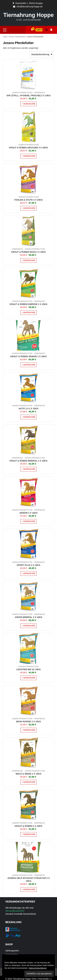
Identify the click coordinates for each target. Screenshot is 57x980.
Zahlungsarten (12, 951)
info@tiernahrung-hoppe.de (30, 7)
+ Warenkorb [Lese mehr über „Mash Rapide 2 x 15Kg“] (28, 730)
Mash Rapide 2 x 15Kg (28, 722)
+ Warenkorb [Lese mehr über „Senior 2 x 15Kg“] (28, 521)
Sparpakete (40, 93)
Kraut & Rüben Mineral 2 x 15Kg (28, 461)
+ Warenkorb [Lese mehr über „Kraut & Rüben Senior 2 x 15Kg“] (28, 365)
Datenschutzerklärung (38, 968)
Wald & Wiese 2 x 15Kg (29, 774)
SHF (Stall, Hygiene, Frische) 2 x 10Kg (28, 96)
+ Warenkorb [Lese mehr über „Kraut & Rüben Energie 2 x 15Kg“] (28, 313)
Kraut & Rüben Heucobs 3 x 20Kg (29, 148)
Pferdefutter (20, 37)
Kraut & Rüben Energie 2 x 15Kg (28, 304)
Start (5, 37)
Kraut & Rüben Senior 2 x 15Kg (29, 356)
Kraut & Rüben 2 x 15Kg (28, 826)
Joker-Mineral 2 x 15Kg (29, 617)
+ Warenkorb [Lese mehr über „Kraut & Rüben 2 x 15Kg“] (28, 834)
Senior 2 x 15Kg (28, 513)
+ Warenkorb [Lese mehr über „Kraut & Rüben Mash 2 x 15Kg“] (28, 260)
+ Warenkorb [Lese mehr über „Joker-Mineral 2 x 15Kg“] (28, 626)
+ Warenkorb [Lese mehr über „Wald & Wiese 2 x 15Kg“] (28, 782)
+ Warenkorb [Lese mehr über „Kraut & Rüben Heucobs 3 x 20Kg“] (28, 156)
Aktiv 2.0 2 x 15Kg (28, 409)
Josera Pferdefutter (22, 93)
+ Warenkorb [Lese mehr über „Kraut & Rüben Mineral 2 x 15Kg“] (28, 469)
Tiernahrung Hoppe (28, 15)
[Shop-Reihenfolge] (42, 54)
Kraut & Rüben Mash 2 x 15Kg (28, 252)
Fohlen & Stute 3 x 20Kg (28, 200)
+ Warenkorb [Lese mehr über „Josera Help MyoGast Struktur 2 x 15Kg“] (28, 890)
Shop (11, 37)
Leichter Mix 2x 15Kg (28, 669)
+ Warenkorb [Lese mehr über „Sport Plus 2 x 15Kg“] (28, 573)
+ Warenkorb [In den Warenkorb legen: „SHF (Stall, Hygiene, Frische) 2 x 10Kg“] (28, 104)
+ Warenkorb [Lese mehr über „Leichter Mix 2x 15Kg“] (28, 678)
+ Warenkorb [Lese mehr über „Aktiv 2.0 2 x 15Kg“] (28, 417)
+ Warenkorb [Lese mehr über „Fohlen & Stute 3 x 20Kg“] (28, 208)
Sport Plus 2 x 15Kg (28, 565)
